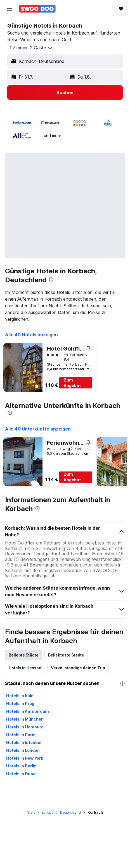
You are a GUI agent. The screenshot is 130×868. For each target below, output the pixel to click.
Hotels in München (25, 719)
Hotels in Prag (20, 703)
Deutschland (70, 812)
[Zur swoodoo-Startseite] (37, 9)
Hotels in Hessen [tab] (25, 668)
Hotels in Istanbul (24, 742)
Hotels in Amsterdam (28, 711)
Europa (48, 812)
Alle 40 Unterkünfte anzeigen (38, 429)
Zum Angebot (72, 383)
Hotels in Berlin (21, 766)
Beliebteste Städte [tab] (66, 655)
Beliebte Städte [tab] (24, 655)
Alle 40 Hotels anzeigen (31, 335)
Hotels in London (23, 750)
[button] (10, 9)
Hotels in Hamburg (25, 727)
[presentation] (51, 279)
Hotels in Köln (20, 696)
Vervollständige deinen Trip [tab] (78, 668)
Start (31, 812)
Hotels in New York (25, 758)
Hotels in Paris (21, 735)
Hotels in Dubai (21, 774)
